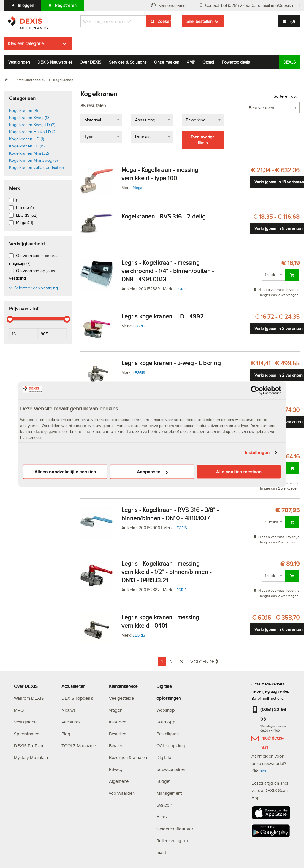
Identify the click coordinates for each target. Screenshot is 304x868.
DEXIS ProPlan (28, 746)
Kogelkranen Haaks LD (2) (33, 132)
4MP (191, 62)
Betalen (116, 746)
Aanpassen (152, 472)
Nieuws (69, 710)
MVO (19, 710)
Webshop (166, 710)
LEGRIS (180, 289)
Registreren (66, 5)
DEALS (289, 62)
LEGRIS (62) (27, 215)
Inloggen (26, 5)
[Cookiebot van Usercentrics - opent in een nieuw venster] (255, 390)
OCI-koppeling (171, 746)
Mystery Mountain (31, 757)
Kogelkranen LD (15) (27, 146)
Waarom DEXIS (29, 698)
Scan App (166, 722)
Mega (137, 188)
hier (263, 771)
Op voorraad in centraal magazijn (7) (34, 259)
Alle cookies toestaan (239, 472)
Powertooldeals (236, 62)
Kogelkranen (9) (23, 110)
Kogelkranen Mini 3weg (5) (33, 160)
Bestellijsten (168, 734)
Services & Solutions (128, 62)
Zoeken (164, 21)
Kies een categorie (26, 43)
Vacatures (71, 722)
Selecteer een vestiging (36, 288)
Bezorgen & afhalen (128, 757)
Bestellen (118, 734)
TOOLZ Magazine (79, 746)
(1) (18, 200)
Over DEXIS (90, 62)
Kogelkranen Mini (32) (29, 153)
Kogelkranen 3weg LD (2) (32, 125)
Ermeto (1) (25, 207)
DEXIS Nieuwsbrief (55, 62)
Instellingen (257, 453)
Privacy (116, 769)
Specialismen (27, 734)
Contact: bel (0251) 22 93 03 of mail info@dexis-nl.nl (252, 5)
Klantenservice (172, 5)
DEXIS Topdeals (77, 698)
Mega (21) (24, 223)
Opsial (208, 62)
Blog (66, 734)
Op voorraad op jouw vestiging (32, 274)
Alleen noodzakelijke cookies (65, 472)
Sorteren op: (285, 96)
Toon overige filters (203, 140)
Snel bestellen (199, 21)
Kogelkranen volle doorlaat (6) (36, 167)
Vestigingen (19, 62)
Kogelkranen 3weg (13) (30, 118)
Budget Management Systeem (169, 793)
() (292, 21)
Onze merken (167, 62)
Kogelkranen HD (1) (27, 139)
